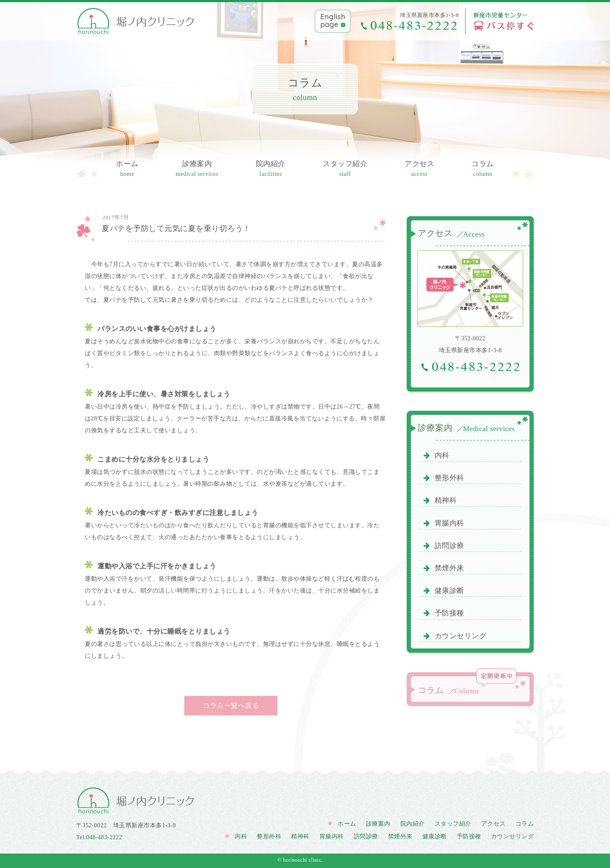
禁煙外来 (444, 568)
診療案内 (197, 170)
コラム (483, 170)
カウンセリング (455, 636)
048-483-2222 (104, 837)
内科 (437, 455)
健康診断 (444, 591)
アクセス (419, 170)
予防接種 (444, 613)
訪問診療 (444, 546)
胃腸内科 (444, 523)
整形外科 (444, 478)
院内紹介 (271, 170)
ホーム (127, 170)
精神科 (440, 500)
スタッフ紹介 (345, 170)
